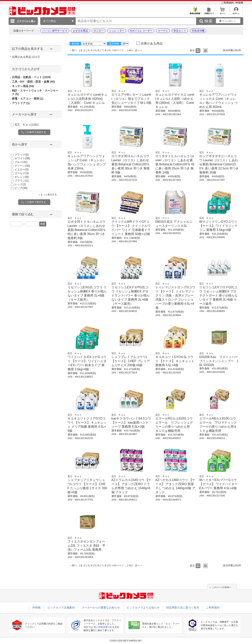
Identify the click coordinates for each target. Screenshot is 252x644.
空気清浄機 (198, 31)
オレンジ (22, 177)
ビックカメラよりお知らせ (143, 607)
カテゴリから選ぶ (26, 21)
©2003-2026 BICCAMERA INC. (126, 641)
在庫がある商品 (26, 57)
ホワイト (22, 158)
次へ (137, 50)
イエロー (22, 169)
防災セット (180, 31)
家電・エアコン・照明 (28, 99)
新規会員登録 (195, 12)
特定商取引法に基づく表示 (183, 607)
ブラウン (22, 181)
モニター (99, 31)
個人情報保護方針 (103, 627)
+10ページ (118, 50)
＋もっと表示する (47, 195)
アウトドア (21, 103)
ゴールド (22, 173)
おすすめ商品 (80, 31)
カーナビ (163, 31)
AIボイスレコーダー (141, 31)
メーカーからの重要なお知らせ (101, 607)
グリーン (22, 166)
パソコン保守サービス (55, 31)
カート (222, 12)
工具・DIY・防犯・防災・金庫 (33, 82)
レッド (20, 184)
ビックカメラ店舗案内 (61, 607)
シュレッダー (117, 31)
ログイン (236, 12)
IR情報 (239, 3)
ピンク (21, 188)
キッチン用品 (23, 86)
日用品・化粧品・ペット (31, 77)
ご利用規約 (228, 3)
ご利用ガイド (209, 12)
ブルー (21, 162)
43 (130, 50)
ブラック (22, 155)
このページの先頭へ (222, 587)
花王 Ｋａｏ (27, 125)
